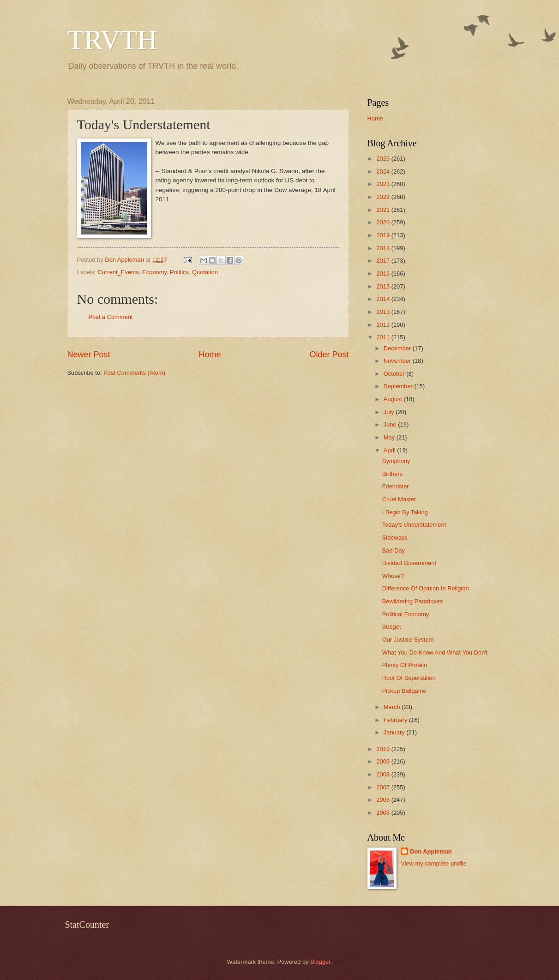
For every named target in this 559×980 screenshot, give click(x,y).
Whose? (393, 576)
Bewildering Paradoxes (413, 601)
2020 (384, 222)
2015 (384, 286)
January (395, 732)
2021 (384, 210)
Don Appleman (431, 851)
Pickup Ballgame (404, 691)
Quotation (205, 272)
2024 (384, 171)
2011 (384, 337)
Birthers (392, 474)
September (399, 386)
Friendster (396, 486)
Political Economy (406, 614)
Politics (179, 272)
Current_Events (118, 272)
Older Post (329, 355)
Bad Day (394, 550)
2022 (384, 197)
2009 (384, 761)
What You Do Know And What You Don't (435, 652)
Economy (154, 272)
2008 (384, 774)
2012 (384, 325)
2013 (384, 312)
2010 (384, 749)
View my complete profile (434, 863)
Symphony (396, 461)
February (396, 720)
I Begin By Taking (405, 512)
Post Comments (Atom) (134, 373)
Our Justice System (408, 640)
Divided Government (409, 563)
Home (210, 355)
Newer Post (89, 355)
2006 (384, 800)
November (398, 361)
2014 (384, 299)
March (393, 707)
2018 (384, 248)
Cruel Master (399, 499)
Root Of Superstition (409, 678)
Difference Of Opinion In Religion (426, 588)
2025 (384, 159)
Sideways (395, 538)
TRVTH (112, 40)
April (390, 450)
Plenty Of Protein (405, 665)
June (391, 424)
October (395, 374)
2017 (384, 261)
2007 (384, 787)
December (398, 348)
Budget (392, 627)
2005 (384, 813)
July (390, 412)
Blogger (320, 962)
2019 (384, 235)
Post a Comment (111, 317)
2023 (384, 184)
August (394, 399)
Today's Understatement (414, 525)
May (390, 437)
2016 (384, 274)
